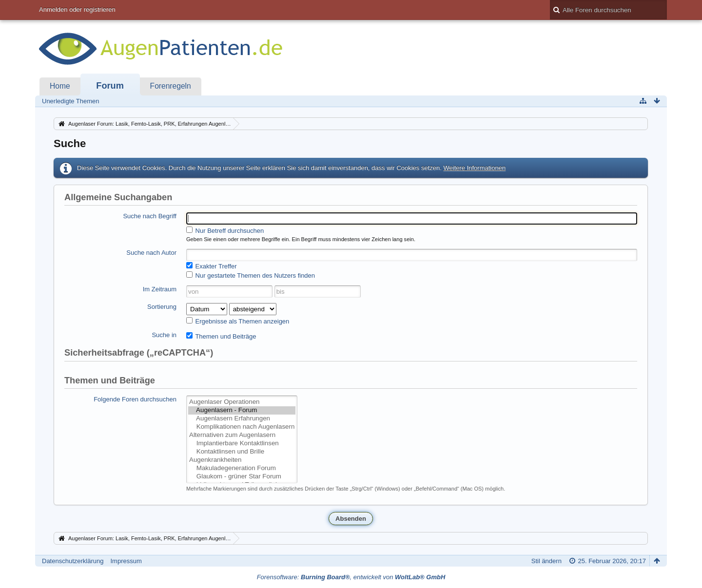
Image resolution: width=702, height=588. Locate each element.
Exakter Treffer (212, 266)
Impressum (126, 561)
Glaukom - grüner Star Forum (242, 477)
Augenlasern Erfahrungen (242, 419)
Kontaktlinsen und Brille (242, 452)
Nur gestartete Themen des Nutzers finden (251, 275)
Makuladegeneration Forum (242, 468)
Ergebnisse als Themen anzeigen (238, 321)
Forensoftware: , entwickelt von (351, 577)
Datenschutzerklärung (73, 561)
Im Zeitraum (160, 289)
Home (60, 86)
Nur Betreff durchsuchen (225, 230)
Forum (110, 86)
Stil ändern (546, 561)
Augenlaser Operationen (242, 402)
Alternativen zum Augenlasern (242, 435)
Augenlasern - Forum (242, 410)
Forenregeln (171, 86)
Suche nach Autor (151, 253)
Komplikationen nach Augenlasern (242, 427)
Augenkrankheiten (242, 460)
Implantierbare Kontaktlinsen (242, 444)
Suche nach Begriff (150, 216)
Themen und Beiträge (221, 336)
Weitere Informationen (474, 168)
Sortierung (162, 307)
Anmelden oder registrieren (77, 9)
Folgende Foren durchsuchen (135, 399)
